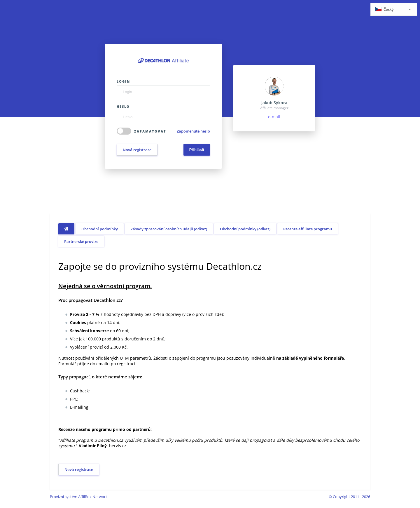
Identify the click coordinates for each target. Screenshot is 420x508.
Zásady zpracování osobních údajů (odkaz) (169, 229)
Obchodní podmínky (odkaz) (245, 229)
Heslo (123, 106)
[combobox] (394, 9)
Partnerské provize (81, 241)
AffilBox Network (93, 497)
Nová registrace (137, 150)
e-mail (274, 117)
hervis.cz (118, 446)
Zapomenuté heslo (193, 131)
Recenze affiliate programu (308, 229)
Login (123, 81)
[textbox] (394, 10)
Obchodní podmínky (100, 229)
